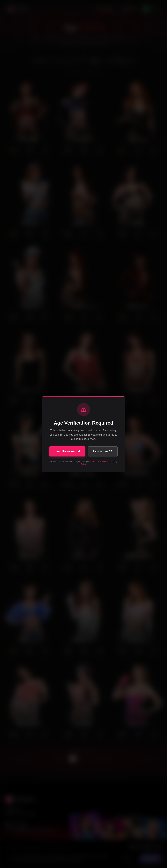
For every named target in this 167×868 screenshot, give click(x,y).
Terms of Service (99, 462)
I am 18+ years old (67, 451)
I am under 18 (103, 451)
